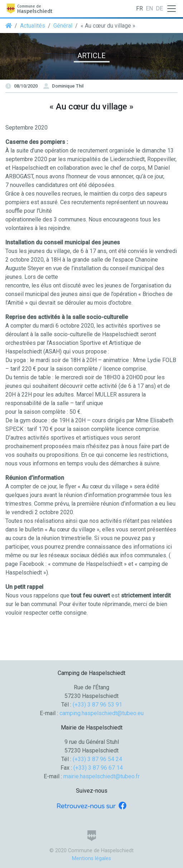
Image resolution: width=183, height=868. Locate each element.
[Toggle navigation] (172, 9)
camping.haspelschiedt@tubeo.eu (102, 713)
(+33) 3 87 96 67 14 (98, 768)
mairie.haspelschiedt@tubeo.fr (102, 776)
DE (159, 8)
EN (149, 8)
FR (139, 8)
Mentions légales (91, 858)
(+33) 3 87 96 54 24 (97, 759)
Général (63, 26)
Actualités (33, 26)
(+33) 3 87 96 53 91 (97, 705)
